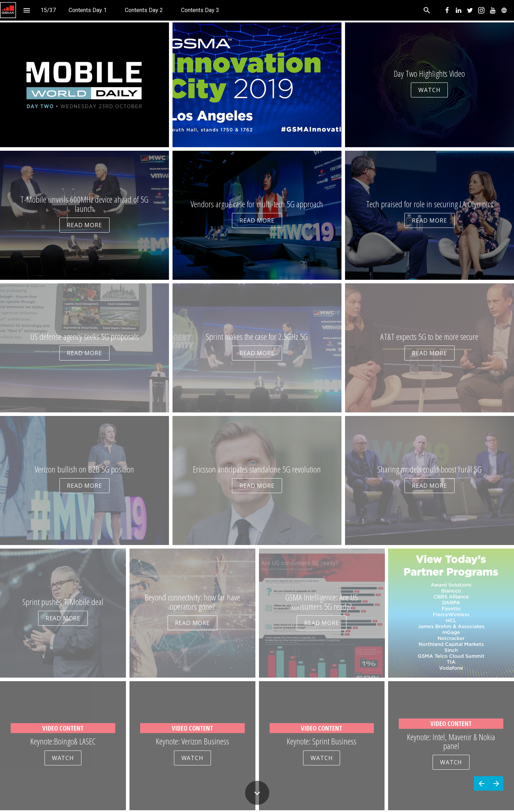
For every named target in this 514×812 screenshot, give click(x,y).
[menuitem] (88, 10)
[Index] (27, 10)
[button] (8, 10)
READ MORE (84, 225)
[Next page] (496, 783)
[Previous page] (481, 783)
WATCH (429, 90)
